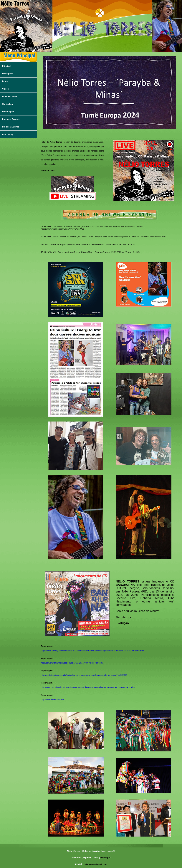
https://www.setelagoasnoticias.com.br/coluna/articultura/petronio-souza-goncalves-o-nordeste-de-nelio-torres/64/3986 (93, 651)
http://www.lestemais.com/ (52, 699)
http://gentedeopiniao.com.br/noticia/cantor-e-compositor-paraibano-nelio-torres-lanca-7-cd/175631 (84, 675)
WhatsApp (105, 858)
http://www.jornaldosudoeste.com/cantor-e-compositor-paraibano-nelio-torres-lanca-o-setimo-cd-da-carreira (88, 687)
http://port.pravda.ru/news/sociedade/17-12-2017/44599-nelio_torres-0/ (72, 663)
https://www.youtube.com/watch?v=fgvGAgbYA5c (63, 229)
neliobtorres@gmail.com (96, 864)
